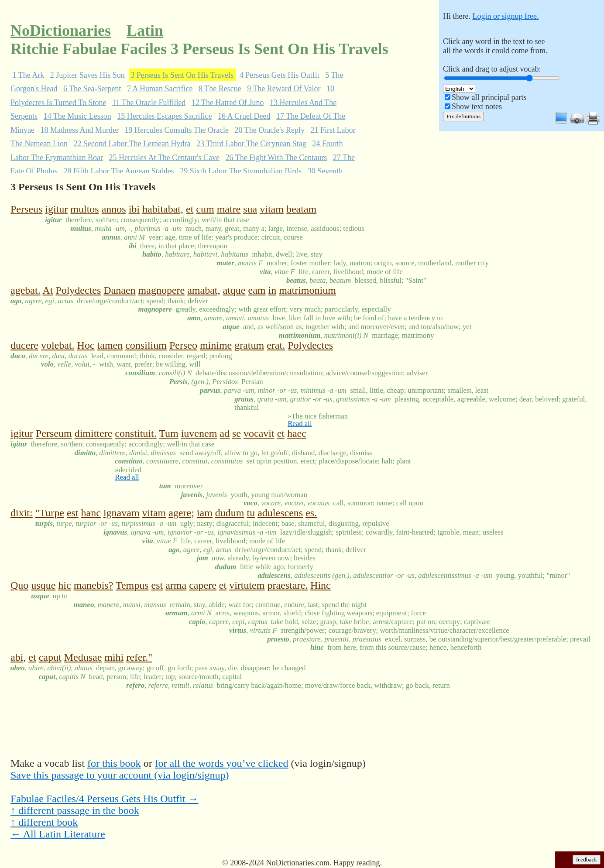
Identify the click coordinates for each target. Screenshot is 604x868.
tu (251, 513)
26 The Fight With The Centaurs (276, 157)
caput (50, 657)
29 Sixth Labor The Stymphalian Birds (241, 171)
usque (43, 585)
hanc (91, 513)
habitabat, (163, 209)
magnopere (162, 290)
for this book (114, 763)
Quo (19, 585)
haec (297, 433)
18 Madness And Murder (79, 130)
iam (205, 513)
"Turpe (50, 513)
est (73, 513)
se (237, 433)
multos (84, 209)
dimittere (94, 433)
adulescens (280, 513)
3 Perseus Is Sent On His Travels (182, 75)
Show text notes (477, 106)
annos (114, 209)
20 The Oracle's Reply (270, 130)
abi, (18, 657)
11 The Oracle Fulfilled (149, 102)
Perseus (26, 209)
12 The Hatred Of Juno (228, 102)
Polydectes (78, 290)
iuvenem (199, 433)
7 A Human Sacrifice (160, 89)
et (190, 209)
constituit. (136, 433)
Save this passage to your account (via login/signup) (120, 775)
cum (205, 209)
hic (64, 585)
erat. (276, 345)
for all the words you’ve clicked (222, 763)
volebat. (58, 345)
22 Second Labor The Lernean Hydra (132, 144)
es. (311, 513)
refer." (139, 657)
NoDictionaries (61, 31)
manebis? (94, 585)
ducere (24, 345)
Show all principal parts (489, 97)
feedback (587, 859)
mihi (114, 657)
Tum (168, 433)
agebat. (26, 290)
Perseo (183, 345)
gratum (249, 345)
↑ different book (44, 822)
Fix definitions (463, 116)
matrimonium (307, 290)
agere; (181, 513)
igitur (56, 209)
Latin (145, 31)
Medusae (83, 657)
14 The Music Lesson (77, 116)
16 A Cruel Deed (244, 116)
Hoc (86, 345)
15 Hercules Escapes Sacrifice (164, 116)
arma (176, 585)
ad (225, 433)
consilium (146, 345)
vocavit (259, 433)
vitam (272, 209)
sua (250, 209)
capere (203, 585)
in (272, 290)
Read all (300, 424)
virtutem (247, 585)
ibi (134, 209)
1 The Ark (29, 75)
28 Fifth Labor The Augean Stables (119, 171)
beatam (301, 209)
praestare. (287, 585)
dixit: (22, 513)
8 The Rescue (220, 89)
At (48, 290)
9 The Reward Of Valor (284, 89)
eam (257, 290)
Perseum (54, 433)
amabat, (204, 290)
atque (234, 290)
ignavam (122, 513)
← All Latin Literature (58, 834)
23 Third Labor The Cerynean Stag (251, 144)
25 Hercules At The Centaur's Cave (164, 157)
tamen (110, 345)
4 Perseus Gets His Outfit (280, 75)
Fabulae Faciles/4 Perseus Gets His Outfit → (105, 799)
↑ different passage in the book (75, 810)
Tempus (132, 585)
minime (216, 345)
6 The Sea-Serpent (92, 89)
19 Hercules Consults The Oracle (177, 130)
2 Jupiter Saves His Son (88, 75)
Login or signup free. (505, 16)
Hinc (321, 585)
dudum (230, 513)
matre (229, 209)
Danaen (119, 290)
